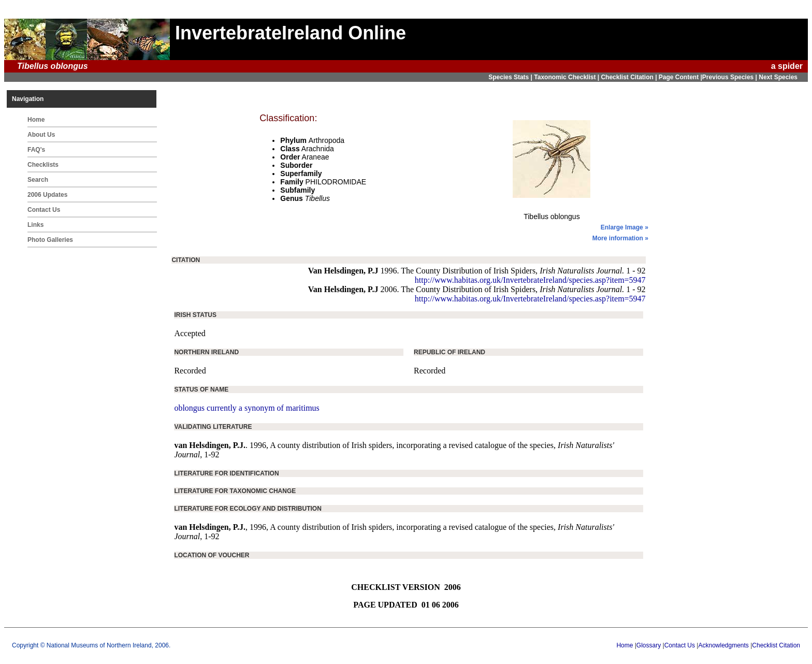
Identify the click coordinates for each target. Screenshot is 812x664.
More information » (620, 238)
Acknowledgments (723, 645)
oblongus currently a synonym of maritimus (247, 408)
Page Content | (680, 77)
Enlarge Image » (625, 227)
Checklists (43, 165)
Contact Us (44, 210)
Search (38, 180)
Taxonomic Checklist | (567, 77)
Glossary (649, 645)
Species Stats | (511, 77)
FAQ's (36, 150)
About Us (41, 135)
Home (36, 120)
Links (35, 225)
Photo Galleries (50, 240)
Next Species (778, 77)
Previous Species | (730, 77)
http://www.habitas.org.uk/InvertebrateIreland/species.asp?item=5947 (530, 280)
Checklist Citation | (629, 77)
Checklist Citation (776, 645)
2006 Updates (47, 195)
